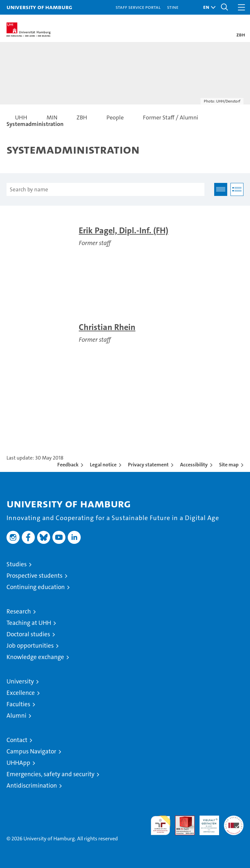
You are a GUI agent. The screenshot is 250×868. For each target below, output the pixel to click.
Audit (181, 819)
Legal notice (103, 465)
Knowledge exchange (35, 657)
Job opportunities (30, 646)
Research (19, 611)
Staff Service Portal (138, 7)
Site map (229, 465)
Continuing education (36, 587)
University (20, 681)
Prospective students (35, 576)
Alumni (16, 716)
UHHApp (18, 763)
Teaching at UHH (29, 623)
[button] (208, 7)
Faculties (18, 704)
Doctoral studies (28, 634)
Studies (17, 564)
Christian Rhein (107, 327)
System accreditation (234, 822)
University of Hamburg (39, 7)
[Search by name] (105, 189)
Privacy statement (148, 465)
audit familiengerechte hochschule (160, 825)
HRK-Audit (206, 822)
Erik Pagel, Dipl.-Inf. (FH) (124, 231)
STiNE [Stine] (173, 7)
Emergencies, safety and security (50, 774)
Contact (17, 740)
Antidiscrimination (32, 785)
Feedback (68, 465)
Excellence (21, 693)
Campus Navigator (31, 751)
